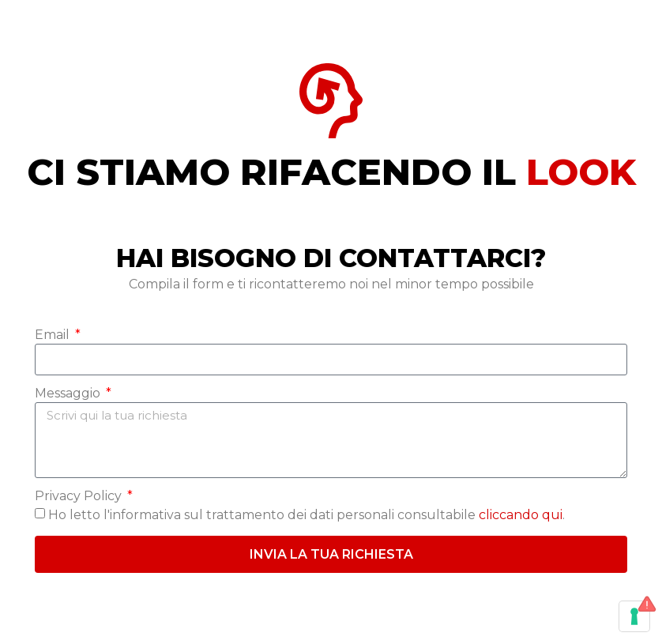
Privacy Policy (80, 497)
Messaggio (69, 394)
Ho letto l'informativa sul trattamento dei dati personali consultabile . (307, 515)
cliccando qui (521, 515)
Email (54, 335)
